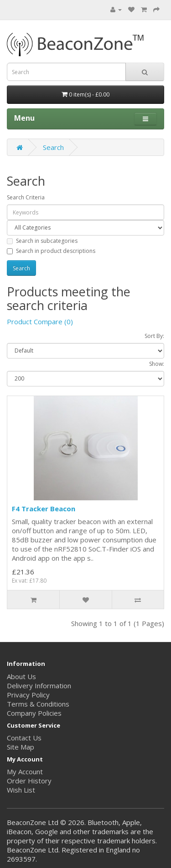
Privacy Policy (28, 695)
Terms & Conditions (38, 704)
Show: (157, 364)
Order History (29, 781)
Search (53, 147)
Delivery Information (39, 686)
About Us (21, 676)
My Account (25, 772)
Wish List (21, 790)
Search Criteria (26, 197)
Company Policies (34, 713)
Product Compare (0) (40, 321)
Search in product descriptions (51, 251)
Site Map (21, 747)
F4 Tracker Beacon (44, 509)
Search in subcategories (42, 241)
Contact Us (24, 738)
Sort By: (154, 336)
